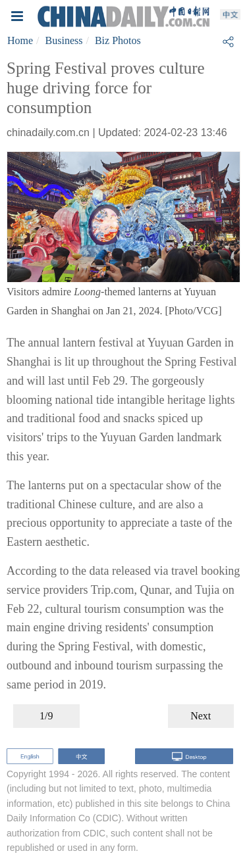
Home (20, 40)
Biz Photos (118, 40)
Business (64, 40)
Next (201, 716)
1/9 (46, 716)
